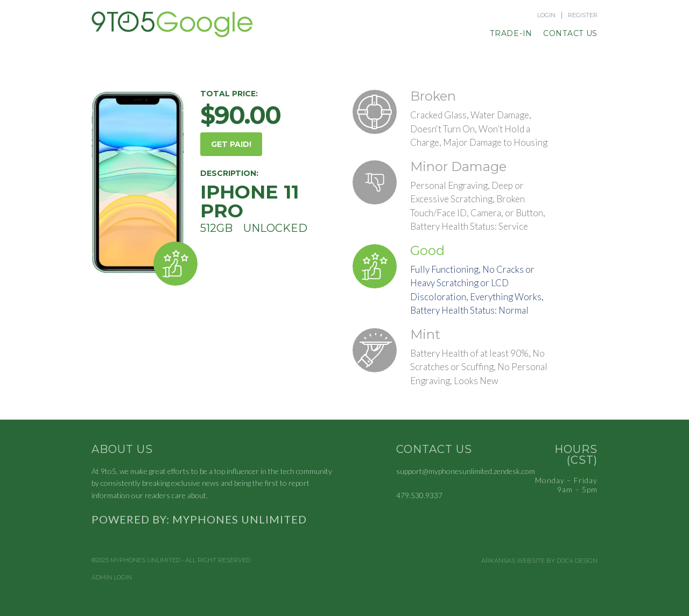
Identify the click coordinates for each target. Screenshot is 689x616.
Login (546, 15)
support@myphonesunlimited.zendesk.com (466, 471)
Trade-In (511, 33)
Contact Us (570, 33)
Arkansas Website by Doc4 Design (539, 561)
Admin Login (112, 578)
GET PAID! (231, 144)
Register (583, 15)
